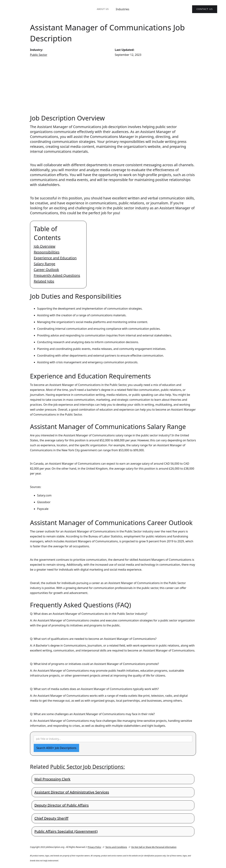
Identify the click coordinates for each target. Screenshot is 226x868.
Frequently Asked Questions (57, 275)
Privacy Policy (94, 847)
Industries (123, 9)
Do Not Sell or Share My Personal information (154, 847)
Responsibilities (47, 252)
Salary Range (44, 264)
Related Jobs (44, 281)
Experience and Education (55, 258)
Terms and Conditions (116, 847)
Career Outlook (46, 270)
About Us (103, 9)
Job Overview (44, 246)
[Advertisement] (113, 85)
